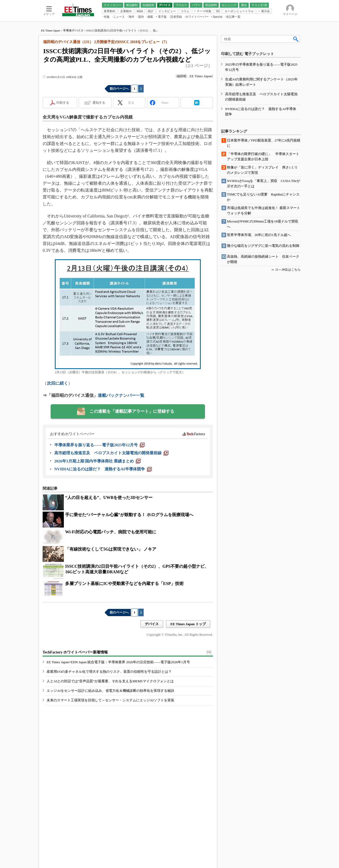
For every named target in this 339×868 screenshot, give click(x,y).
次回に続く (57, 383)
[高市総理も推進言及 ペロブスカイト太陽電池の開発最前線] (111, 453)
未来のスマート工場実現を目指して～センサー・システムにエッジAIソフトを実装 (110, 700)
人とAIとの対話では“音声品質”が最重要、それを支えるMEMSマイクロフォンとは (110, 681)
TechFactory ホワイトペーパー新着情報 (75, 652)
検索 (296, 39)
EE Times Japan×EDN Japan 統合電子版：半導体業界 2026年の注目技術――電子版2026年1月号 (118, 662)
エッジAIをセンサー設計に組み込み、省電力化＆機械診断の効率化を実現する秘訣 (110, 691)
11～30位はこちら (288, 270)
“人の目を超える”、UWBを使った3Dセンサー (109, 497)
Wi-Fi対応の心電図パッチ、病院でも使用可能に (111, 532)
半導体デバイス (73, 30)
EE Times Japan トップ (188, 624)
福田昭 (182, 76)
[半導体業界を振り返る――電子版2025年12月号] (99, 445)
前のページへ (119, 89)
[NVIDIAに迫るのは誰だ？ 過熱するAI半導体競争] (103, 469)
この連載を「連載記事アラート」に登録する (132, 411)
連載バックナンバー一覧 (121, 395)
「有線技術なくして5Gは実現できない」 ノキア (111, 549)
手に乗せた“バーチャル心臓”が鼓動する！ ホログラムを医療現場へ (129, 515)
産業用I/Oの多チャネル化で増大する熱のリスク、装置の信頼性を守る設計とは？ (109, 672)
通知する (99, 103)
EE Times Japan (50, 30)
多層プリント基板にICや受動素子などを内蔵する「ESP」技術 (124, 583)
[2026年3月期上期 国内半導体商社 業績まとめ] (97, 461)
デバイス (152, 624)
